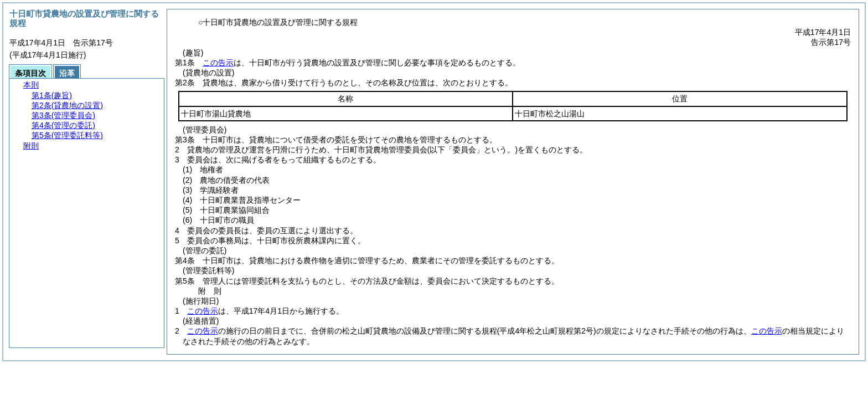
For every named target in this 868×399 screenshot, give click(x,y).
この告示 (218, 63)
